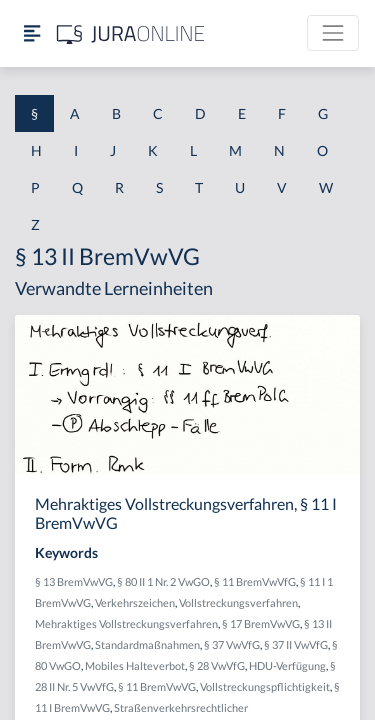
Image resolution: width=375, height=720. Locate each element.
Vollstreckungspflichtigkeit (265, 686)
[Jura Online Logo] (131, 33)
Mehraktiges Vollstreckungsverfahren (126, 623)
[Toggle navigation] (333, 33)
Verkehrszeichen (135, 602)
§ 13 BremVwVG (74, 581)
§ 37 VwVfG (232, 644)
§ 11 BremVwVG (157, 686)
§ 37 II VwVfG (296, 644)
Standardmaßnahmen (147, 644)
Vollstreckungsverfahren (238, 602)
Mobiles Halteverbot (135, 665)
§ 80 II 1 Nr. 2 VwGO (163, 581)
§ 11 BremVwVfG (255, 581)
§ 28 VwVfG (217, 665)
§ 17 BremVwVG (261, 623)
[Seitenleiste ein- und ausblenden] (32, 33)
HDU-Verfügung (287, 665)
